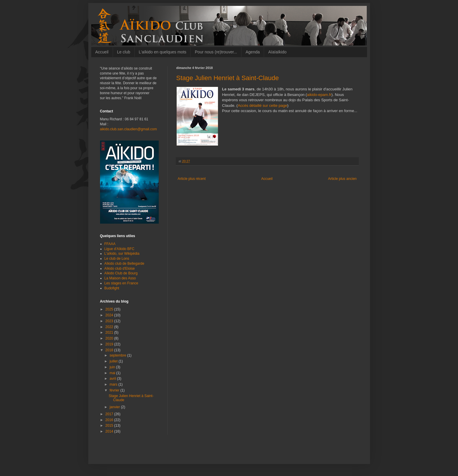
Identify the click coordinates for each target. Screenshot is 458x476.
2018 (110, 350)
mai (113, 373)
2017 (110, 414)
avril (113, 379)
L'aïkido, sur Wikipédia (122, 254)
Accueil (102, 52)
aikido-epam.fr (319, 95)
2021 (110, 332)
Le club (124, 52)
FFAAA (110, 244)
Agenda (253, 52)
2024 (110, 315)
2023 (110, 321)
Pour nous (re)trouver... (216, 52)
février (115, 390)
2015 (110, 426)
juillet (114, 361)
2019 (110, 344)
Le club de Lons (117, 259)
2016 (110, 420)
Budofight (112, 288)
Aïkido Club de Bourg (121, 273)
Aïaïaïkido (277, 52)
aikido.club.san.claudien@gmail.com (129, 129)
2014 (110, 431)
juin (113, 367)
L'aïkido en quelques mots (163, 52)
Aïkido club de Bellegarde (124, 264)
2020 (110, 338)
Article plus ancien (342, 179)
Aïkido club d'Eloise (120, 269)
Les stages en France (121, 283)
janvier (115, 407)
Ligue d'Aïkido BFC (119, 249)
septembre (118, 355)
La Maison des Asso (120, 278)
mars (114, 384)
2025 (110, 309)
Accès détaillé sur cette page (262, 106)
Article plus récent (192, 179)
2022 (110, 327)
